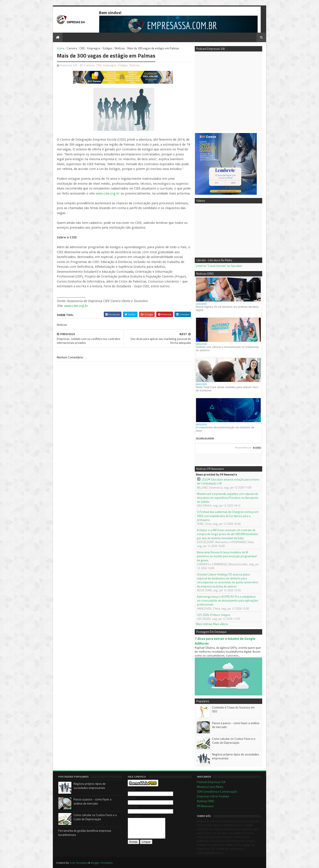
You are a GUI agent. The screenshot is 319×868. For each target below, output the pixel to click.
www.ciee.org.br (108, 193)
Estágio (107, 48)
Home (61, 48)
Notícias (120, 48)
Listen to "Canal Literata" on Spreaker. (219, 266)
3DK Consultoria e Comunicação (217, 792)
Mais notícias (204, 624)
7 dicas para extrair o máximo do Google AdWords (225, 641)
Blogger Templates (102, 863)
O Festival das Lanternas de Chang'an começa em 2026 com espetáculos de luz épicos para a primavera (228, 516)
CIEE (82, 48)
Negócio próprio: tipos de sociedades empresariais (235, 756)
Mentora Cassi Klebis (210, 787)
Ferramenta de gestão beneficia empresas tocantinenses (85, 833)
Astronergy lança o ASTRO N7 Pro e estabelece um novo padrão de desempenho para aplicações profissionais (228, 601)
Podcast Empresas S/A (211, 782)
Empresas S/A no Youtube (213, 796)
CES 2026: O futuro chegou (214, 615)
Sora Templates (79, 863)
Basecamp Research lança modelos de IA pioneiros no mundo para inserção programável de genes (227, 556)
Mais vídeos (221, 624)
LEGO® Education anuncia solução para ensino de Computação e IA (228, 481)
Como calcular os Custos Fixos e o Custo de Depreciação (234, 741)
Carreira (72, 48)
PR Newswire (205, 806)
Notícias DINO (206, 801)
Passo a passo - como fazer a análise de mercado (236, 725)
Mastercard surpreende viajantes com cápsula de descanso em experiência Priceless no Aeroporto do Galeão (228, 498)
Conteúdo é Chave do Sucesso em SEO (233, 709)
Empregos (94, 48)
